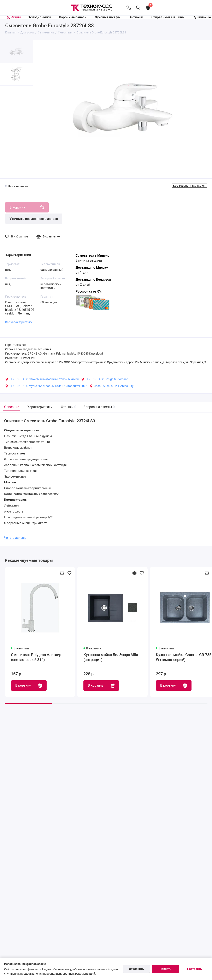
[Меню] (8, 8)
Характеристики (40, 407)
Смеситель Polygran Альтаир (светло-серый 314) (36, 657)
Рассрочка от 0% (89, 291)
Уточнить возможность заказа (34, 219)
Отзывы (68, 407)
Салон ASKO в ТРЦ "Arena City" (112, 386)
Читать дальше (15, 538)
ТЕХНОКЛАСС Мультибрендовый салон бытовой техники (46, 386)
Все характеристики (19, 322)
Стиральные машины (168, 17)
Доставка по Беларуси (93, 279)
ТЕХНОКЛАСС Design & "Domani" (105, 379)
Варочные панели (73, 17)
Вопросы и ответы (99, 407)
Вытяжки (136, 17)
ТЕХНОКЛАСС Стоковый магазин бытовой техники (42, 379)
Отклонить (136, 969)
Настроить (195, 969)
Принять (166, 969)
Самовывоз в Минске (92, 256)
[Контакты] (129, 8)
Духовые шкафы (108, 17)
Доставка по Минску (92, 268)
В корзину (29, 686)
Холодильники (39, 17)
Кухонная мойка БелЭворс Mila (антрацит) (111, 657)
